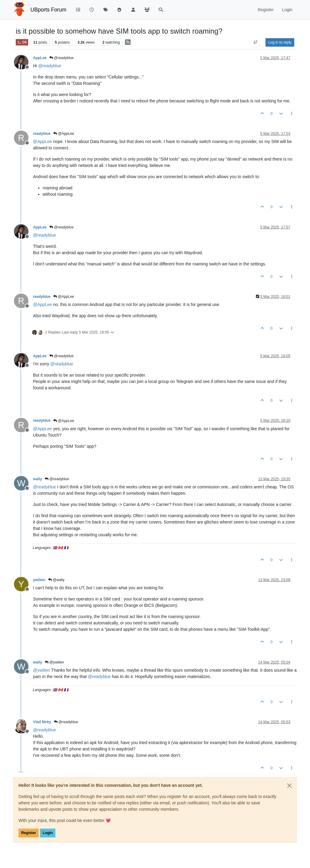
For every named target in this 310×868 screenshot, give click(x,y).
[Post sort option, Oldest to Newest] (256, 42)
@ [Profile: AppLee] (43, 141)
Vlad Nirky (42, 722)
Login (48, 833)
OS (22, 42)
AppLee (40, 58)
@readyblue (61, 58)
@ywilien (54, 662)
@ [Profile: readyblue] (50, 66)
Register (29, 833)
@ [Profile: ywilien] (41, 670)
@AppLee (64, 134)
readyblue (42, 134)
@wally (56, 580)
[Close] (289, 786)
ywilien (39, 580)
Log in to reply (280, 42)
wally (38, 479)
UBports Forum (49, 10)
